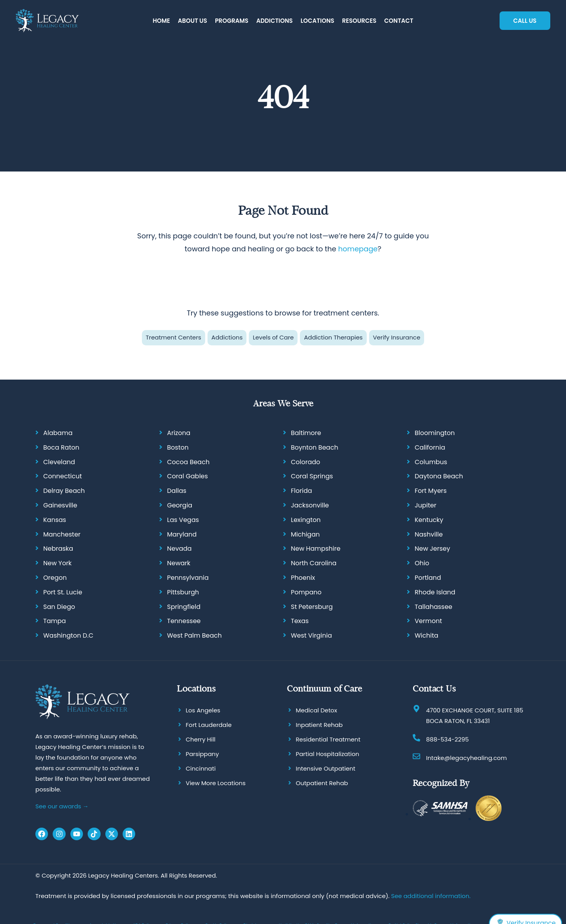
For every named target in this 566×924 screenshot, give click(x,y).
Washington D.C (68, 635)
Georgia (180, 505)
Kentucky (429, 520)
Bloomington (435, 433)
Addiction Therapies (333, 337)
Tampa (55, 621)
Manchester (62, 534)
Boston (178, 447)
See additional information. (431, 896)
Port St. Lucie (63, 592)
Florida (301, 491)
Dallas (177, 491)
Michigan (305, 534)
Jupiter (425, 505)
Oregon (55, 578)
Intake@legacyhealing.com (466, 758)
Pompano (306, 592)
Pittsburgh (183, 592)
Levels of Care (273, 337)
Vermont (428, 621)
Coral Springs (312, 477)
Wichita (426, 635)
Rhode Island (435, 592)
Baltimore (306, 433)
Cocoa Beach (188, 462)
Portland (428, 578)
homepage (358, 249)
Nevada (179, 549)
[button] (193, 21)
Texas (300, 621)
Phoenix (303, 578)
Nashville (429, 534)
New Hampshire (316, 549)
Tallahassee (434, 607)
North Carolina (314, 563)
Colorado (306, 462)
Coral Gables (187, 477)
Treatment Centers (174, 337)
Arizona (179, 433)
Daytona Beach (439, 477)
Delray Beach (64, 491)
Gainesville (60, 505)
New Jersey (432, 549)
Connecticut (62, 477)
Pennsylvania (188, 578)
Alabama (58, 433)
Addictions (227, 337)
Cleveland (59, 462)
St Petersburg (312, 607)
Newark (179, 563)
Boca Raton (61, 447)
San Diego (59, 607)
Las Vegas (183, 520)
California (430, 447)
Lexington (306, 520)
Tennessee (184, 621)
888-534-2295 (447, 739)
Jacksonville (310, 505)
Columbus (431, 462)
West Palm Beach (194, 635)
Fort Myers (431, 491)
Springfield (184, 607)
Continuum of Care (324, 689)
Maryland (182, 534)
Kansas (55, 520)
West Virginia (311, 635)
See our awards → (62, 806)
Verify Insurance (397, 337)
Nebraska (58, 549)
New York (57, 563)
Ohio (422, 563)
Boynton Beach (314, 447)
